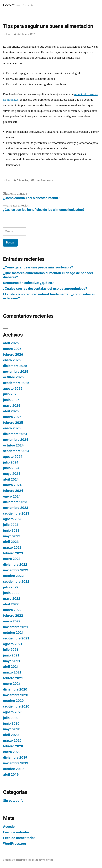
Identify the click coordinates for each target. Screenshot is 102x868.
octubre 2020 (13, 701)
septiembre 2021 (16, 638)
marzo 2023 (12, 547)
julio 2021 (11, 650)
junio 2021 (11, 655)
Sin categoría (47, 180)
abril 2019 (11, 774)
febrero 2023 (13, 553)
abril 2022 (11, 604)
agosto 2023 (13, 519)
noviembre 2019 (16, 763)
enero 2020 (12, 752)
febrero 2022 (13, 616)
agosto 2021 (13, 644)
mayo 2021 (12, 661)
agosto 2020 (13, 712)
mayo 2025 (12, 406)
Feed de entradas (16, 832)
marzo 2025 (12, 417)
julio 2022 (11, 587)
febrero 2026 (13, 354)
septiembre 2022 (16, 581)
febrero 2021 (13, 678)
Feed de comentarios (19, 838)
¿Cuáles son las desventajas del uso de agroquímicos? (45, 288)
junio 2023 (11, 530)
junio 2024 (11, 468)
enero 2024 (12, 496)
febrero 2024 (13, 491)
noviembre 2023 (16, 508)
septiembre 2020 (16, 706)
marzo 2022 (12, 610)
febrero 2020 (13, 746)
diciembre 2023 (15, 502)
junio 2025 (11, 400)
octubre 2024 (13, 445)
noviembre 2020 (16, 695)
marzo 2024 (12, 485)
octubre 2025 (13, 377)
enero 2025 (12, 428)
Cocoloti (9, 5)
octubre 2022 (13, 576)
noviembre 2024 (16, 440)
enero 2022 (12, 621)
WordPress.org (15, 844)
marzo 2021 (12, 672)
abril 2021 (11, 667)
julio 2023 (11, 525)
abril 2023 (11, 542)
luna (8, 34)
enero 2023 (12, 559)
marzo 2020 (12, 740)
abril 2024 (11, 479)
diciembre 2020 (15, 689)
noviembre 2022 (16, 570)
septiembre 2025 (16, 383)
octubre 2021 (13, 633)
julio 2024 (11, 462)
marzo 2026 (12, 349)
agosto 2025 (13, 389)
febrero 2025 (13, 423)
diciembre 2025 (15, 366)
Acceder (9, 826)
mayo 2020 (12, 729)
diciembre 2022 (15, 564)
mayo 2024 (12, 474)
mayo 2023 (12, 536)
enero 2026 (12, 360)
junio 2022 (11, 593)
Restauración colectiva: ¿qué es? (28, 283)
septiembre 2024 (16, 451)
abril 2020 (11, 735)
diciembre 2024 (15, 434)
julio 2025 (11, 394)
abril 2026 (11, 343)
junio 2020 (11, 723)
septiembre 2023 (16, 513)
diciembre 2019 (15, 757)
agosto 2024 (13, 457)
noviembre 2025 (16, 371)
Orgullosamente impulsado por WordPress (33, 860)
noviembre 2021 (16, 627)
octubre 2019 (13, 769)
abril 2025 (11, 411)
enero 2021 (12, 684)
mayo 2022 (12, 599)
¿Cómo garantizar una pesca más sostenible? (38, 267)
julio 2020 (11, 718)
